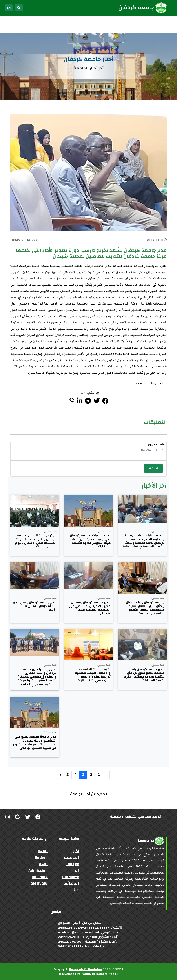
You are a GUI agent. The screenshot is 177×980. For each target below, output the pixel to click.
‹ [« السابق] (106, 775)
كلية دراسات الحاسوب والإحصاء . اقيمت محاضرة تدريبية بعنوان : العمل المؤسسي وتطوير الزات (93, 675)
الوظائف (71, 884)
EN (9, 8)
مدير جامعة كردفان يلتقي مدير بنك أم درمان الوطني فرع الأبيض (35, 606)
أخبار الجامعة (72, 854)
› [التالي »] (61, 775)
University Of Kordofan (85, 969)
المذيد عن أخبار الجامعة (89, 794)
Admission (38, 871)
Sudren (41, 857)
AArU (43, 864)
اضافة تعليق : (157, 444)
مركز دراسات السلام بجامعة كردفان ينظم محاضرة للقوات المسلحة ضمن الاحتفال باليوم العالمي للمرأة (36, 541)
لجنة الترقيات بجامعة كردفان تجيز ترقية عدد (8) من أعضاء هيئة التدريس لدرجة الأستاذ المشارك (90, 541)
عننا (76, 890)
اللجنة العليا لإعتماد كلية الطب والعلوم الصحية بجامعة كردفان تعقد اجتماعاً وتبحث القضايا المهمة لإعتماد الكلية (143, 541)
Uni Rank (40, 877)
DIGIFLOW (39, 884)
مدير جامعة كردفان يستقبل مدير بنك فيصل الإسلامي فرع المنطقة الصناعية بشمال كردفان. (90, 608)
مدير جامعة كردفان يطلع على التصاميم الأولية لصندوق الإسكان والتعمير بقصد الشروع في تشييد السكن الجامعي (35, 743)
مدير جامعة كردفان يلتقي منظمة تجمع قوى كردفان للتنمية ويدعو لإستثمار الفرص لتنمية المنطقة (144, 675)
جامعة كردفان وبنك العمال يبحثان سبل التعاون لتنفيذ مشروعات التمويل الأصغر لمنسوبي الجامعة (145, 608)
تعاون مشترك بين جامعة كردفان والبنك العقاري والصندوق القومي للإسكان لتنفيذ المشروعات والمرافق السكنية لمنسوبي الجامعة (37, 677)
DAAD (43, 851)
